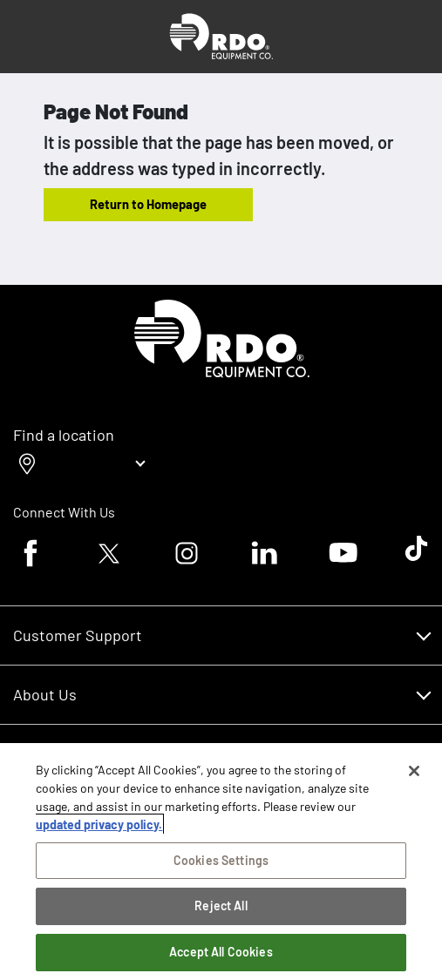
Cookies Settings (221, 860)
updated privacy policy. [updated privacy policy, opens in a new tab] (99, 825)
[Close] (414, 771)
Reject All (221, 906)
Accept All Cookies (221, 952)
